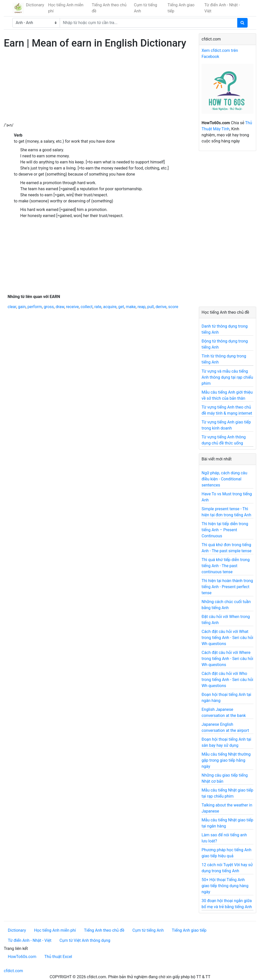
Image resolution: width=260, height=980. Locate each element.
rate (98, 307)
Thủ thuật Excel (58, 957)
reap (142, 307)
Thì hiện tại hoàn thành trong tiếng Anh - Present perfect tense (227, 587)
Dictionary (35, 5)
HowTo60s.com (22, 957)
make (131, 307)
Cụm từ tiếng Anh (146, 8)
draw (60, 307)
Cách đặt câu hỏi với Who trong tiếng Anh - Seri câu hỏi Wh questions (227, 680)
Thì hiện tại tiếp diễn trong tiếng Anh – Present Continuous (225, 530)
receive (72, 307)
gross (49, 307)
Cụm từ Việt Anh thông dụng (85, 940)
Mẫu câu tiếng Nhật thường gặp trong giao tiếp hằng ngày (226, 760)
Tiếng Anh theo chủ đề (109, 8)
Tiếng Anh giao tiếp (181, 8)
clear (12, 307)
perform (35, 307)
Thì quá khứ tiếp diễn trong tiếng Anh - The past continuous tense (226, 566)
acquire (110, 307)
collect (87, 307)
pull (150, 307)
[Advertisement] (97, 87)
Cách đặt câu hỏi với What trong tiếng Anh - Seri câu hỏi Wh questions (227, 638)
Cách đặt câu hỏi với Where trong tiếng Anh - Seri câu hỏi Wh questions (227, 659)
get (121, 307)
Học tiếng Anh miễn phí (66, 8)
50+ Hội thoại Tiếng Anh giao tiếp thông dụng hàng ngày (225, 886)
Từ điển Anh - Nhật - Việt (222, 8)
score (173, 307)
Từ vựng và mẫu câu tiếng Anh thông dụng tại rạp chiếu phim (227, 377)
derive (161, 307)
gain (22, 307)
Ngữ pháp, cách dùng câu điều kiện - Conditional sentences (224, 479)
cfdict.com (13, 971)
